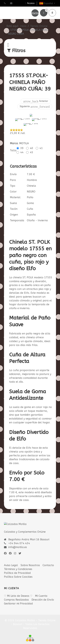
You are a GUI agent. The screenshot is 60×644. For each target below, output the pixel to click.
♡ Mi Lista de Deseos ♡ (18, 590)
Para (13, 174)
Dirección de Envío (43, 594)
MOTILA (24, 138)
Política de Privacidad (17, 567)
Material (15, 192)
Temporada (17, 215)
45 (32, 147)
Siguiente (35, 107)
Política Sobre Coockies (18, 571)
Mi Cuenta (41, 590)
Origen (14, 209)
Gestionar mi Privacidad (18, 598)
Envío (13, 168)
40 (32, 142)
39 (22, 142)
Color (13, 186)
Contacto (48, 559)
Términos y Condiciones (18, 563)
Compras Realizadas (16, 594)
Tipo (13, 180)
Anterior (36, 101)
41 (41, 142)
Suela (13, 197)
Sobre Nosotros (30, 559)
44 (22, 147)
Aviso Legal (11, 559)
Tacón (14, 203)
